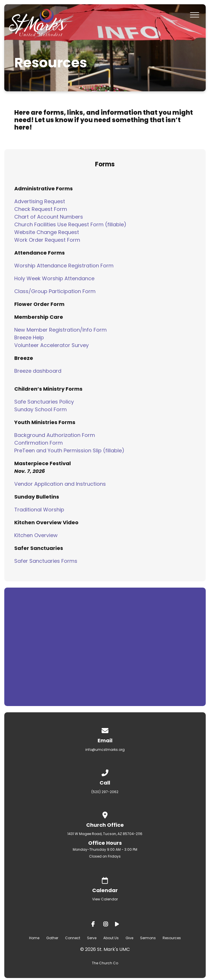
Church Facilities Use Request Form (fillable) (70, 224)
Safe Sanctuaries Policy (44, 402)
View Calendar (105, 899)
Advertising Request (40, 201)
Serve (92, 938)
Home (34, 938)
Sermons (148, 938)
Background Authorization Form (55, 435)
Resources (172, 938)
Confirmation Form (39, 443)
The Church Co (105, 963)
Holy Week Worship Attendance (54, 278)
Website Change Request (47, 232)
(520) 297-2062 (105, 792)
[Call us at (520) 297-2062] (105, 772)
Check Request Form (41, 209)
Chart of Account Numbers (49, 217)
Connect (73, 938)
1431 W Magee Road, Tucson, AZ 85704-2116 (105, 834)
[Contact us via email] (105, 730)
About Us (111, 938)
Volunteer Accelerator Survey (52, 345)
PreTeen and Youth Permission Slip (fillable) (69, 450)
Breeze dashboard (38, 371)
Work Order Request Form (47, 240)
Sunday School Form (41, 409)
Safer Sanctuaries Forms (46, 561)
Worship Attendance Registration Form (64, 266)
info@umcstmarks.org (105, 750)
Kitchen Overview (36, 535)
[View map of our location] (105, 814)
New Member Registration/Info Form (60, 330)
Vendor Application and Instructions (60, 484)
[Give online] (105, 879)
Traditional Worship (39, 510)
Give (129, 938)
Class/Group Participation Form (55, 291)
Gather (52, 938)
